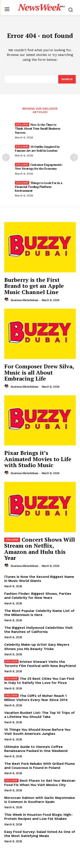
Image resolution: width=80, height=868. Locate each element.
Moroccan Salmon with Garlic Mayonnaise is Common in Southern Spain (40, 800)
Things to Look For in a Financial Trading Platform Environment (39, 187)
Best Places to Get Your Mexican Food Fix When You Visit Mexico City (40, 783)
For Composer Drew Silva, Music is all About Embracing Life (39, 372)
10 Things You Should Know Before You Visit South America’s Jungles (37, 732)
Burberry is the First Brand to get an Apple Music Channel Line (34, 286)
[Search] (67, 79)
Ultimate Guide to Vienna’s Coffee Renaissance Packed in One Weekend (36, 749)
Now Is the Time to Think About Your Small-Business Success (38, 128)
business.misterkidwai (24, 300)
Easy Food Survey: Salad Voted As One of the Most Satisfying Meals (40, 834)
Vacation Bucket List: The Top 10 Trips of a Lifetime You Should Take (39, 715)
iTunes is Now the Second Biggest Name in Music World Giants (39, 579)
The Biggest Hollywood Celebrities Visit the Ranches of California (39, 630)
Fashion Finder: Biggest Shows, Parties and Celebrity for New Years (38, 596)
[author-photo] (7, 300)
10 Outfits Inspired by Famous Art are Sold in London (37, 149)
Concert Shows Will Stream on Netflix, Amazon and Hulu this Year (40, 549)
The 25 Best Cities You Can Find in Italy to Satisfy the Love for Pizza (39, 681)
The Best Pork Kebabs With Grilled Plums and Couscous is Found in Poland (40, 766)
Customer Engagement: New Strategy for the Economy (39, 167)
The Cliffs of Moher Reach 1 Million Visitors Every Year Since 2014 (36, 698)
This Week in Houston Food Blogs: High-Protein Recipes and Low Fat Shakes (39, 817)
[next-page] (74, 157)
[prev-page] (6, 157)
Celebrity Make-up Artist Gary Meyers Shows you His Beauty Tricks (37, 647)
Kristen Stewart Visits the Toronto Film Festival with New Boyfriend (40, 664)
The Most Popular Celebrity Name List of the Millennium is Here (39, 613)
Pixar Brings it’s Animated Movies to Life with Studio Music (38, 459)
